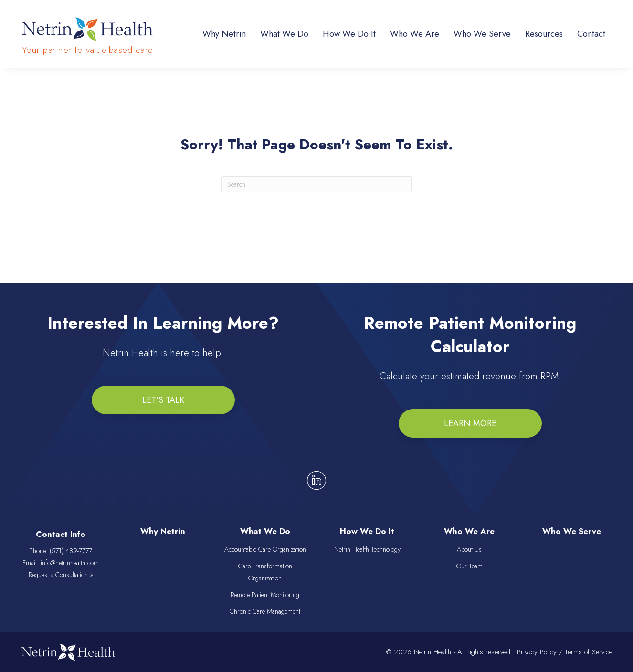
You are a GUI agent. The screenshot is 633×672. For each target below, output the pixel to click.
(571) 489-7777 (71, 551)
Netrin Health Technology (367, 549)
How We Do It (367, 532)
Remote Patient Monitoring (265, 595)
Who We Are (469, 532)
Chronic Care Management (265, 612)
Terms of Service (589, 652)
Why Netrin (163, 532)
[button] (163, 400)
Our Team (469, 566)
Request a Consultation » (61, 575)
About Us (469, 549)
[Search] (316, 184)
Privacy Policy (537, 652)
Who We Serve (572, 532)
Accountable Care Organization (265, 549)
